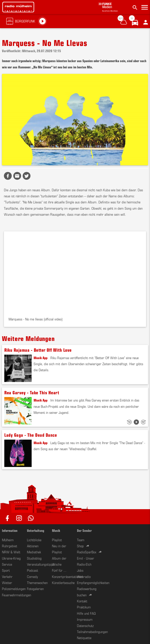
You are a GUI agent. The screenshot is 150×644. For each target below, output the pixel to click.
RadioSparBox (87, 552)
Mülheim (8, 540)
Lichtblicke (34, 540)
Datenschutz (85, 625)
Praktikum (84, 607)
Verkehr (7, 576)
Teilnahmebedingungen (92, 631)
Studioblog (34, 558)
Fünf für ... (59, 570)
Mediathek (34, 552)
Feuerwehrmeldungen (17, 595)
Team (81, 540)
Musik (56, 530)
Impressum (85, 619)
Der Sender (84, 530)
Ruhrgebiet (10, 546)
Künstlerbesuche (63, 582)
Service (7, 564)
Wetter (7, 582)
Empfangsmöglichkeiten (93, 582)
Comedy (32, 576)
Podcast (33, 570)
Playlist (57, 540)
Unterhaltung (36, 530)
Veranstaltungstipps (41, 564)
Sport (6, 570)
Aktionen (33, 546)
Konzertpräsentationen (67, 576)
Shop (80, 546)
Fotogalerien (35, 589)
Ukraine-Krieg (11, 558)
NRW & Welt (11, 552)
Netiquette (84, 638)
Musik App (41, 358)
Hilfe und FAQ (86, 613)
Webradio (84, 576)
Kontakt (82, 601)
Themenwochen (37, 582)
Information (10, 530)
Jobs (80, 570)
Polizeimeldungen (14, 589)
